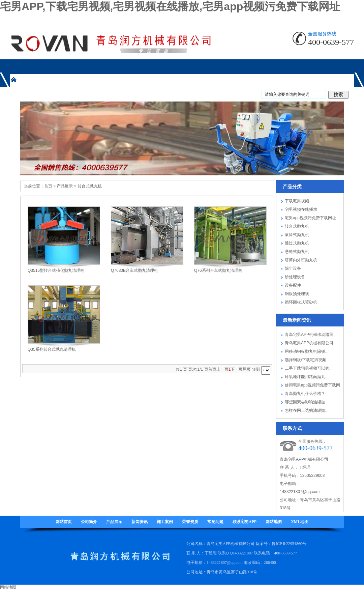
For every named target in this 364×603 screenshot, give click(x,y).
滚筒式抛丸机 (297, 235)
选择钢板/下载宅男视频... (307, 360)
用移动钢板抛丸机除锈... (307, 351)
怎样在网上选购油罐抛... (307, 410)
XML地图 (300, 522)
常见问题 (215, 522)
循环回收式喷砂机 (301, 302)
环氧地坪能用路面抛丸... (307, 377)
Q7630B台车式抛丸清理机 (134, 270)
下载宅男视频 (297, 201)
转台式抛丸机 (90, 186)
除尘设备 (293, 268)
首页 (48, 186)
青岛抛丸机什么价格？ (305, 394)
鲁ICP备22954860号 (289, 544)
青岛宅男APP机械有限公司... (311, 343)
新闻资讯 (140, 522)
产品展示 (65, 186)
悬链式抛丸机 (297, 252)
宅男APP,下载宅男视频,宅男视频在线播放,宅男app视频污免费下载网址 (170, 6)
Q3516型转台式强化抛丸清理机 (56, 270)
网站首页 (64, 522)
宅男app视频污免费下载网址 (310, 218)
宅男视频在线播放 (301, 209)
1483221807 (243, 553)
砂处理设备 (295, 277)
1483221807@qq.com (300, 492)
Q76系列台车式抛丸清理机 (218, 270)
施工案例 (165, 522)
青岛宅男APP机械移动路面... (311, 335)
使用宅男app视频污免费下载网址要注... (312, 386)
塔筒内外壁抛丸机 (301, 260)
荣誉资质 (190, 522)
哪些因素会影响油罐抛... (307, 402)
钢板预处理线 (297, 294)
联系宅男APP (245, 522)
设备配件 (293, 285)
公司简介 (89, 522)
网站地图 (274, 522)
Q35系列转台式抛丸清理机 (52, 349)
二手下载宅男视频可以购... (309, 368)
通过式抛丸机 (297, 243)
